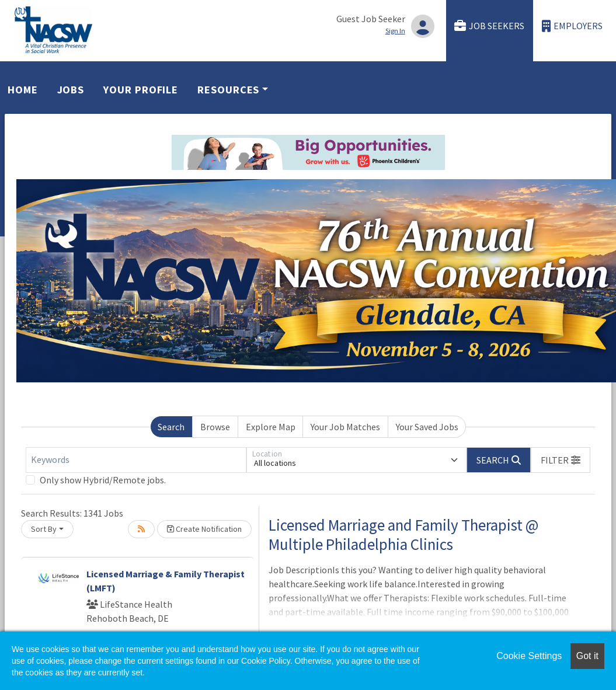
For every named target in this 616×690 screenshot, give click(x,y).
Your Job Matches (345, 427)
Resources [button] (228, 90)
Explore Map (271, 427)
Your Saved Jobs (427, 427)
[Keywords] (136, 460)
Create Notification (204, 529)
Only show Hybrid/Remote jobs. (103, 480)
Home (23, 90)
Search (171, 427)
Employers (572, 26)
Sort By (44, 529)
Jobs (71, 90)
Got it (587, 656)
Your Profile (141, 90)
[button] (561, 460)
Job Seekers (489, 26)
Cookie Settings (529, 656)
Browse (215, 427)
